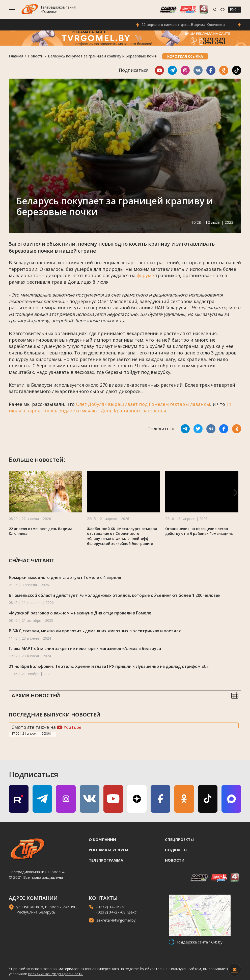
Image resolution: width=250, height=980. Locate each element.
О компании (102, 839)
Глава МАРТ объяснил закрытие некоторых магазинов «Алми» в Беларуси (85, 648)
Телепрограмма (106, 860)
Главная (16, 56)
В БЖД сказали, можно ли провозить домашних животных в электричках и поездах (95, 631)
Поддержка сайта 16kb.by (199, 942)
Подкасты (176, 850)
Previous (46, 734)
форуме (145, 275)
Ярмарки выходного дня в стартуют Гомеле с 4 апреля (65, 577)
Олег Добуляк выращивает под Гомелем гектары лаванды (143, 404)
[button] (236, 493)
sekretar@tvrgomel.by (116, 920)
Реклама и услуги (108, 850)
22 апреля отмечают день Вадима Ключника (188, 25)
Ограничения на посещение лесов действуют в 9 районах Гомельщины (199, 531)
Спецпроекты (179, 839)
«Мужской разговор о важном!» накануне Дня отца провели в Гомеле (80, 613)
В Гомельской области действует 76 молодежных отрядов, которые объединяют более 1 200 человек (115, 595)
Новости (36, 56)
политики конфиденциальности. (56, 974)
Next (50, 734)
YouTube (69, 727)
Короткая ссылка (185, 56)
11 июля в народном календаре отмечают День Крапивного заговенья (120, 407)
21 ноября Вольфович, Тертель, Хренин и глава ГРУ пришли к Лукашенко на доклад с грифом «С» (109, 666)
